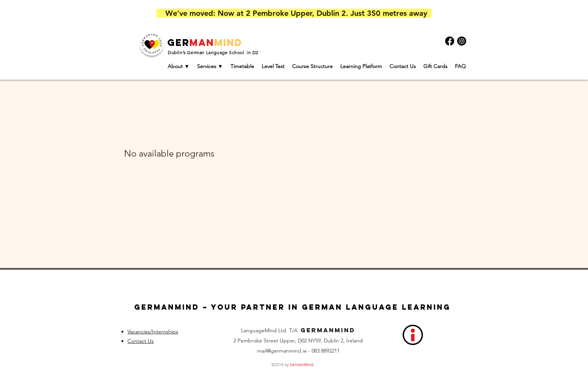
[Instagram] (462, 41)
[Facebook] (450, 41)
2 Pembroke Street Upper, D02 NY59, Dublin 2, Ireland (298, 341)
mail (262, 351)
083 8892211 (326, 351)
